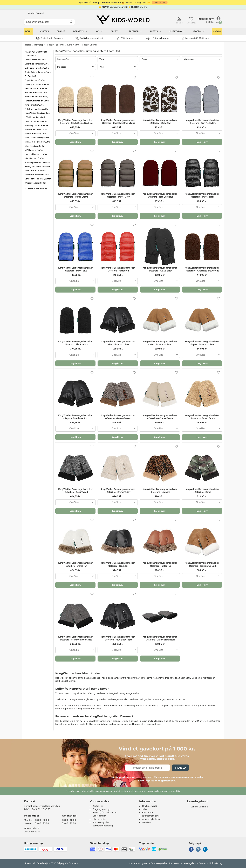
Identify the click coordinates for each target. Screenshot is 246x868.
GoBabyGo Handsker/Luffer (37, 84)
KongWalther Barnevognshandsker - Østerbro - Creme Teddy (118, 491)
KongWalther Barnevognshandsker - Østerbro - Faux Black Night (118, 638)
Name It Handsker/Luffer (36, 154)
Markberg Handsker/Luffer (37, 125)
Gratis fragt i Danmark (50, 38)
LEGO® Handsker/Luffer (36, 117)
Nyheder (44, 31)
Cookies (203, 863)
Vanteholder (30, 56)
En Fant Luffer (31, 76)
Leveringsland (190, 863)
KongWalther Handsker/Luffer (82, 45)
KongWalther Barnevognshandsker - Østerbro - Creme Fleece (160, 417)
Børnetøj (80, 31)
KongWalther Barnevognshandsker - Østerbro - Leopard (160, 491)
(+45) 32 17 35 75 (41, 809)
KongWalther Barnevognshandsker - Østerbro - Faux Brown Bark (202, 564)
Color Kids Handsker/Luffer (37, 64)
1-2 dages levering (158, 38)
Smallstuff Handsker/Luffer (37, 175)
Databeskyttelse (159, 863)
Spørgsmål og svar (151, 816)
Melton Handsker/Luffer (36, 134)
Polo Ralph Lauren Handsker (37, 162)
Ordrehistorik (99, 816)
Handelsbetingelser (139, 863)
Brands (61, 31)
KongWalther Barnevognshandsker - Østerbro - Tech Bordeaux (160, 195)
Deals (28, 31)
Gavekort (147, 822)
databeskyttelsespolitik (168, 791)
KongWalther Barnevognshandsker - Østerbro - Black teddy (75, 343)
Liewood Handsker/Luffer (36, 121)
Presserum (147, 813)
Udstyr (156, 31)
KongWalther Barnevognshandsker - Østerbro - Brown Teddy (202, 417)
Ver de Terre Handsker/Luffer (38, 179)
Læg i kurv (75, 142)
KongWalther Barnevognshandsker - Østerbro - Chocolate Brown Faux (118, 122)
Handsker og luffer (55, 45)
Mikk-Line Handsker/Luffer (37, 138)
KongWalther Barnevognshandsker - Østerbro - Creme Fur (75, 564)
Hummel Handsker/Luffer (36, 93)
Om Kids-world (150, 806)
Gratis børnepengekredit (90, 38)
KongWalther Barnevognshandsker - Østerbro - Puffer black (202, 195)
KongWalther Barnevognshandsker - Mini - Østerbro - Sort (118, 343)
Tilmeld (180, 768)
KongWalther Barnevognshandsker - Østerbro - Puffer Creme (75, 195)
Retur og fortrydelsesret (105, 813)
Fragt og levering (101, 809)
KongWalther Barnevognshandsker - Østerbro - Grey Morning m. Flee (75, 638)
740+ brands (125, 38)
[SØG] (71, 22)
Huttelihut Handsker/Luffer (37, 101)
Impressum (175, 863)
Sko (99, 31)
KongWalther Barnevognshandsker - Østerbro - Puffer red (118, 269)
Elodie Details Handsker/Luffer (38, 72)
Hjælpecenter (99, 819)
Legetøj (199, 31)
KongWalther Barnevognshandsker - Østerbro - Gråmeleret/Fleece (160, 638)
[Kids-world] (123, 20)
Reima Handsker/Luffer (35, 171)
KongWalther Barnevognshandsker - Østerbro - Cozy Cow (160, 122)
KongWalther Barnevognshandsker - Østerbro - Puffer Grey (118, 195)
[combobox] (75, 133)
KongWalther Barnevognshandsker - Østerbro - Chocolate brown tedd (202, 269)
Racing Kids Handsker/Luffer (38, 167)
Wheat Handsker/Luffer (35, 183)
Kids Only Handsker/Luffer (37, 109)
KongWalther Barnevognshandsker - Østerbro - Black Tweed (75, 491)
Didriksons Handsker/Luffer (37, 68)
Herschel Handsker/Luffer (36, 89)
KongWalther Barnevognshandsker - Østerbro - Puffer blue (75, 269)
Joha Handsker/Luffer (35, 105)
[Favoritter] (92, 77)
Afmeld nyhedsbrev (152, 819)
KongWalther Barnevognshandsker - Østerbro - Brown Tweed (118, 417)
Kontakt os (98, 806)
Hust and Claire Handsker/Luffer (38, 97)
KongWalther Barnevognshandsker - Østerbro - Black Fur (118, 564)
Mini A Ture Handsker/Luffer (38, 142)
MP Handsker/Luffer (34, 150)
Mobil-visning (216, 863)
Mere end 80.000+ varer (196, 38)
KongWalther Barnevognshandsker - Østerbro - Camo (202, 491)
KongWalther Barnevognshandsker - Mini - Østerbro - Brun (160, 343)
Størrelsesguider (101, 822)
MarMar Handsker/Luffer (36, 130)
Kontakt (30, 801)
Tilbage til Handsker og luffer (38, 189)
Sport (116, 31)
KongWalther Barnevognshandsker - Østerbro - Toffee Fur (160, 564)
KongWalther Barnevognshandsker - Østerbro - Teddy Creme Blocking (75, 122)
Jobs (144, 809)
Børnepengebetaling (103, 826)
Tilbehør (135, 31)
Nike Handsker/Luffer (34, 158)
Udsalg (217, 31)
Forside (28, 45)
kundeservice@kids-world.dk (46, 806)
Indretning (177, 31)
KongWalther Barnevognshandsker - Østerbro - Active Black (160, 269)
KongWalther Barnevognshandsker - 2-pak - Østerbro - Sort (75, 417)
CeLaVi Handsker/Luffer (35, 60)
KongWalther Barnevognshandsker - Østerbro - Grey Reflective (202, 122)
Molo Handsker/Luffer (35, 146)
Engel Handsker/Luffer (35, 80)
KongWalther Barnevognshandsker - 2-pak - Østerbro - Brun (202, 343)
